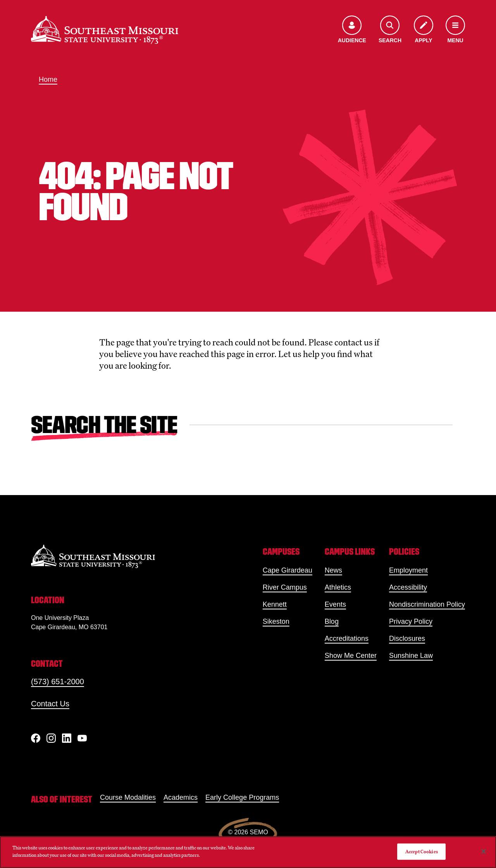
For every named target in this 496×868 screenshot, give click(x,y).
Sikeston (276, 621)
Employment (408, 570)
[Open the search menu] (390, 30)
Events (335, 604)
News (333, 570)
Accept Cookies (422, 852)
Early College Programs (242, 797)
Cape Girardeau (288, 570)
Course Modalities (128, 797)
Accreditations (347, 638)
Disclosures (407, 638)
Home (48, 79)
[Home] (105, 30)
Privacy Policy (411, 621)
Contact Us (50, 704)
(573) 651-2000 (58, 682)
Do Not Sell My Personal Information (352, 852)
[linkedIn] (67, 738)
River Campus (285, 587)
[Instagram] (51, 738)
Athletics (338, 587)
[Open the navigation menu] (455, 30)
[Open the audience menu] (352, 30)
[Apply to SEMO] (424, 30)
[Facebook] (36, 738)
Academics (181, 797)
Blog (332, 621)
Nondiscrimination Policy (427, 604)
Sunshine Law (411, 656)
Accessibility (408, 587)
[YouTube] (82, 738)
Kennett (275, 604)
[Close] (484, 851)
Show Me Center (351, 656)
